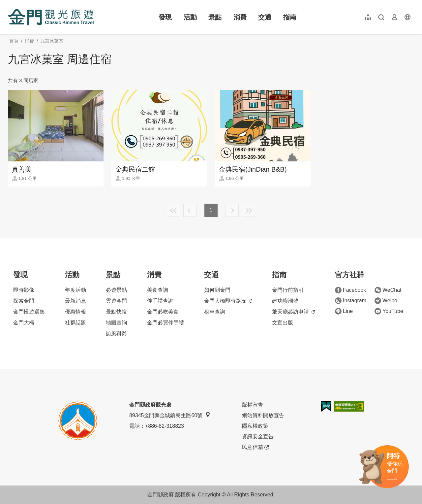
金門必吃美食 (163, 312)
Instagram (351, 301)
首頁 (14, 41)
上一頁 (190, 210)
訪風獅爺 (116, 334)
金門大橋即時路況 (228, 301)
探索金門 (24, 301)
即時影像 (24, 290)
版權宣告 (253, 405)
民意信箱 (255, 447)
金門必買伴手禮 (166, 323)
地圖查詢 (116, 323)
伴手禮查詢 (160, 301)
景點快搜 (116, 312)
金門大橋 (24, 323)
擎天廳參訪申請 (293, 312)
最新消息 (75, 301)
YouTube (389, 311)
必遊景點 (116, 290)
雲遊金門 (116, 301)
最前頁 (173, 210)
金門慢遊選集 (29, 312)
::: (10, 4)
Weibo (386, 301)
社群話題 (75, 323)
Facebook (350, 290)
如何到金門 (217, 290)
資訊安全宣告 (258, 437)
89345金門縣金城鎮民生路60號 (170, 415)
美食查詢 (158, 290)
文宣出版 (283, 323)
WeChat (388, 290)
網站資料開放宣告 (263, 415)
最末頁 (249, 210)
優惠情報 (75, 312)
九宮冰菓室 (52, 41)
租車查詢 (215, 312)
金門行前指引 (288, 290)
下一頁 (232, 210)
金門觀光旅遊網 (51, 17)
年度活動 (75, 290)
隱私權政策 (255, 426)
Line (344, 311)
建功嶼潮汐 (285, 301)
